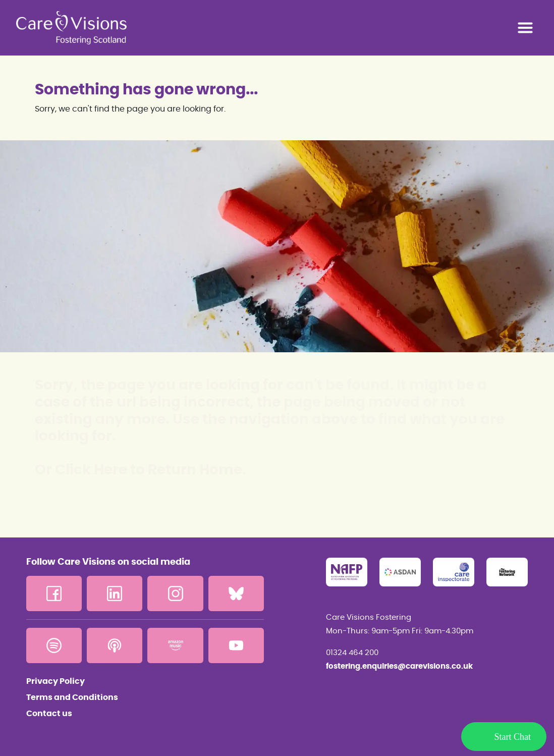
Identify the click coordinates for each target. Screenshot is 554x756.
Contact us (49, 714)
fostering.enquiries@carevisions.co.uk (399, 666)
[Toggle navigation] (525, 28)
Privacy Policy (56, 681)
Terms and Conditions (72, 697)
